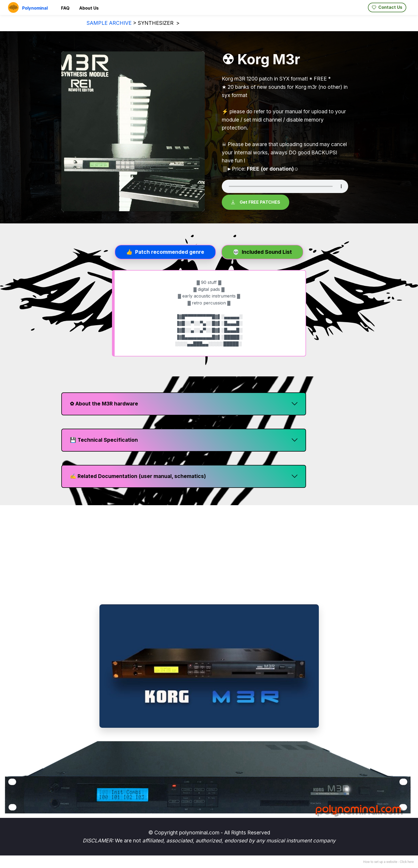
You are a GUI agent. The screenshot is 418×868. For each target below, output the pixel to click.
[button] (184, 403)
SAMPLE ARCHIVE (109, 23)
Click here (407, 861)
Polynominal (35, 8)
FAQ (65, 8)
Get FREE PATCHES (256, 202)
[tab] (165, 252)
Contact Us (387, 7)
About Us (89, 8)
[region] (209, 555)
